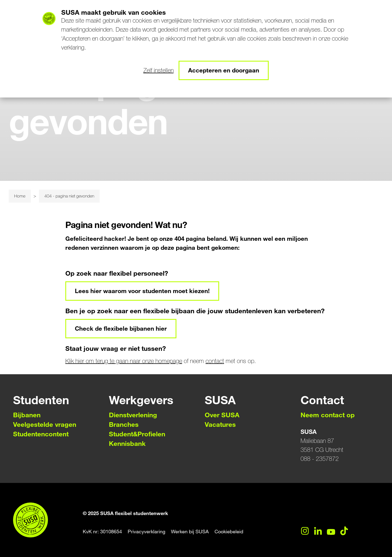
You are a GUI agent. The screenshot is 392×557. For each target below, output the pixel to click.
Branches (124, 424)
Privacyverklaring (146, 532)
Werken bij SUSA (190, 532)
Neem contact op (328, 415)
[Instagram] (305, 531)
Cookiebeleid (229, 532)
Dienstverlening (133, 415)
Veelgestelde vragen (45, 424)
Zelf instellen (159, 70)
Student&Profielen (137, 434)
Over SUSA (222, 415)
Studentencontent (41, 434)
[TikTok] (344, 531)
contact (215, 361)
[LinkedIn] (318, 531)
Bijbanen (27, 415)
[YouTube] (331, 531)
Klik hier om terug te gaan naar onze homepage (124, 361)
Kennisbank (127, 444)
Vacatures (220, 424)
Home (20, 196)
